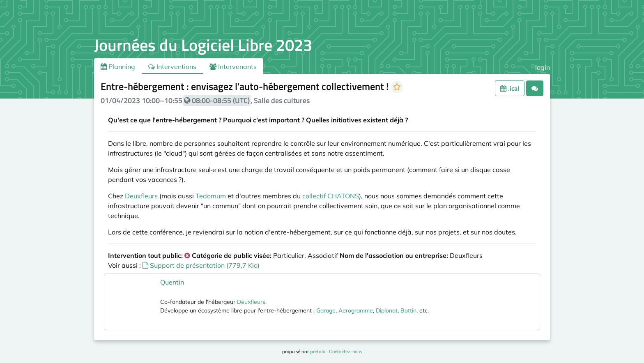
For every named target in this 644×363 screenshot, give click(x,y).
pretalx (318, 352)
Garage (326, 310)
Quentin (172, 282)
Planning (118, 67)
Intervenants (233, 67)
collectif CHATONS (331, 196)
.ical (510, 88)
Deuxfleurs (141, 196)
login (543, 67)
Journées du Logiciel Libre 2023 (203, 45)
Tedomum (211, 196)
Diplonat (387, 310)
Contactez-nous (345, 352)
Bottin (408, 310)
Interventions (172, 67)
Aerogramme (356, 310)
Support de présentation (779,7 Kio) (201, 265)
